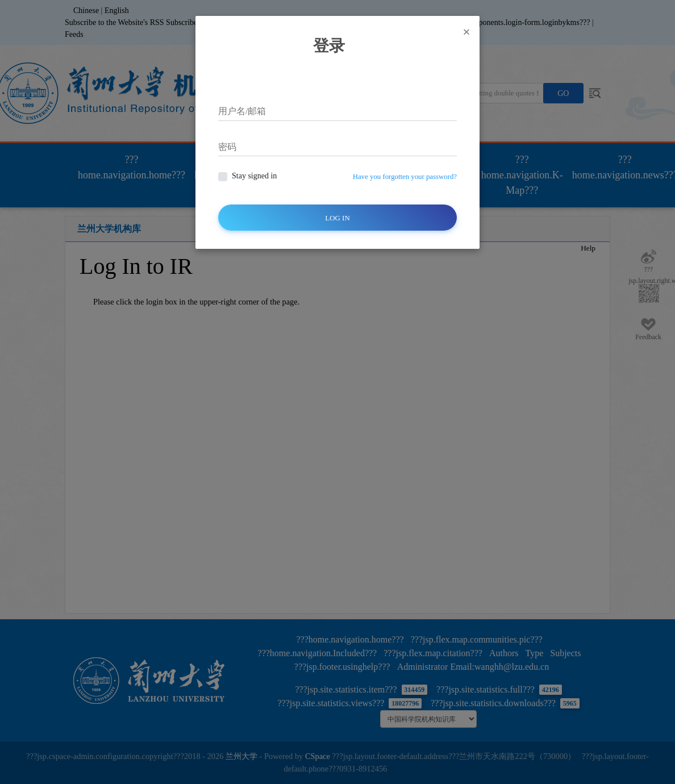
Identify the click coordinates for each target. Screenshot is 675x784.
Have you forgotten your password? (405, 177)
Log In (338, 218)
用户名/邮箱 (242, 111)
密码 (227, 147)
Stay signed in (254, 176)
